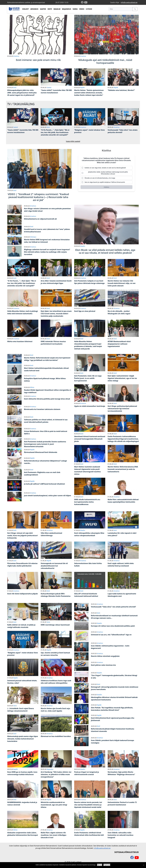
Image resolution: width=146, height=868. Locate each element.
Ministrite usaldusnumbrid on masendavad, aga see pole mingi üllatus (54, 805)
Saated (49, 87)
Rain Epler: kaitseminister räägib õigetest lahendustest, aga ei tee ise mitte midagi (122, 378)
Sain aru (100, 865)
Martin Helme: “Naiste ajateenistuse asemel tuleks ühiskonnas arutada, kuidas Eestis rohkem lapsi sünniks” (89, 93)
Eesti (15, 87)
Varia (48, 622)
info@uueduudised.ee (129, 2)
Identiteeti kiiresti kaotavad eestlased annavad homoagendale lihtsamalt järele (90, 439)
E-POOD (89, 9)
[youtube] (86, 2)
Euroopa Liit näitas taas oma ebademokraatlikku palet (113, 626)
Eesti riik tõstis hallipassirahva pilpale (23, 594)
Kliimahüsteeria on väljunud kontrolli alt (40, 219)
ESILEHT (25, 9)
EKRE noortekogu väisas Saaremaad (55, 625)
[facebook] (83, 2)
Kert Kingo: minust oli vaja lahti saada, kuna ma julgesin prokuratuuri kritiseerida (23, 535)
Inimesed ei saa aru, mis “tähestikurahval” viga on (111, 635)
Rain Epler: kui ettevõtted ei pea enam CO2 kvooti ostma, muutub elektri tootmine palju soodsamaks (56, 314)
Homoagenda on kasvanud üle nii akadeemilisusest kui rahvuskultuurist (54, 566)
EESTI (50, 9)
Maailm (83, 246)
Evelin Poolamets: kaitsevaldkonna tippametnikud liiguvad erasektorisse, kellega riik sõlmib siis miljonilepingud (123, 439)
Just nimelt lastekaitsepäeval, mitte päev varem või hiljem (48, 496)
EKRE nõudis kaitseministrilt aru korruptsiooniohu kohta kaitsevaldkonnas (87, 502)
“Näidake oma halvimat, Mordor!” (121, 90)
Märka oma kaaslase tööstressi (20, 341)
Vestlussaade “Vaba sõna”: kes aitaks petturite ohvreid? (113, 607)
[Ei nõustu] (143, 865)
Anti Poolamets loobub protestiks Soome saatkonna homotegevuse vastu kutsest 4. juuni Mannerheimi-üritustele (45, 444)
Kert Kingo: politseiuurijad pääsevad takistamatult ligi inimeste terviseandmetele (122, 409)
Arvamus (16, 56)
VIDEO (82, 9)
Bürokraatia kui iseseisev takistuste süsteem (42, 409)
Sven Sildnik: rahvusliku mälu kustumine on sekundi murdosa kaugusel (121, 835)
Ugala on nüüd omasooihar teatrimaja (90, 406)
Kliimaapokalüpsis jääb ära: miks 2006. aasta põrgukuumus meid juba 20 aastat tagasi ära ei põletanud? (22, 93)
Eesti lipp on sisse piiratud (85, 311)
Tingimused (107, 865)
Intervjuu (33, 237)
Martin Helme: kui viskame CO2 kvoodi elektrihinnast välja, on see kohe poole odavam (122, 283)
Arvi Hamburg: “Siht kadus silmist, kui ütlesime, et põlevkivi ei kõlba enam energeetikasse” (56, 774)
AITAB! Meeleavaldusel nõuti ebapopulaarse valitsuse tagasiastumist (119, 344)
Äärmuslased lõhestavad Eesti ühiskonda (41, 452)
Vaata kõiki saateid (73, 141)
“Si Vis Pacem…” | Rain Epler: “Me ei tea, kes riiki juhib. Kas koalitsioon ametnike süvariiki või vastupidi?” (55, 132)
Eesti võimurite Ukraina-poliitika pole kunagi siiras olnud (47, 399)
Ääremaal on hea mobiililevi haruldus (56, 736)
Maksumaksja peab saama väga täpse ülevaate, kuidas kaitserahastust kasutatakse (23, 739)
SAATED (43, 9)
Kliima (32, 387)
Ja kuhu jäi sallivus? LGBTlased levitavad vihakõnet (44, 484)
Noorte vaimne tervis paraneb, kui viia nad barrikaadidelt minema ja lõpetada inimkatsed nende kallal (88, 805)
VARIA (75, 9)
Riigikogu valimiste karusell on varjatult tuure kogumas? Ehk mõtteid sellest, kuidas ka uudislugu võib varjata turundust (47, 252)
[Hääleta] (106, 187)
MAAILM (57, 9)
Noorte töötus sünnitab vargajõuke (105, 656)
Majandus (50, 769)
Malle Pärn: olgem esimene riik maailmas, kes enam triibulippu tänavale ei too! (54, 835)
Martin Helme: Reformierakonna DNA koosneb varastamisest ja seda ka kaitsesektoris (123, 469)
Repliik (82, 87)
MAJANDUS (66, 9)
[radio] (106, 168)
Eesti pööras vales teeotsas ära (103, 665)
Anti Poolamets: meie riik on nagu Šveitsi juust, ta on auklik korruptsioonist (88, 378)
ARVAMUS (34, 9)
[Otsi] (121, 9)
